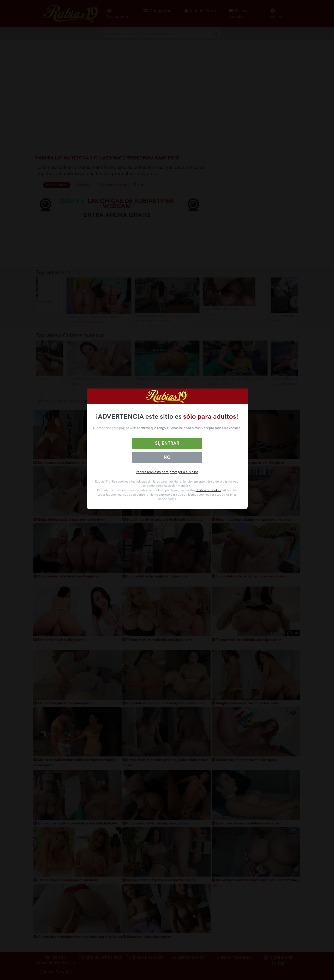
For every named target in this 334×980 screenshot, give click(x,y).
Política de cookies (208, 490)
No (167, 457)
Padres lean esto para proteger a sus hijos (167, 472)
